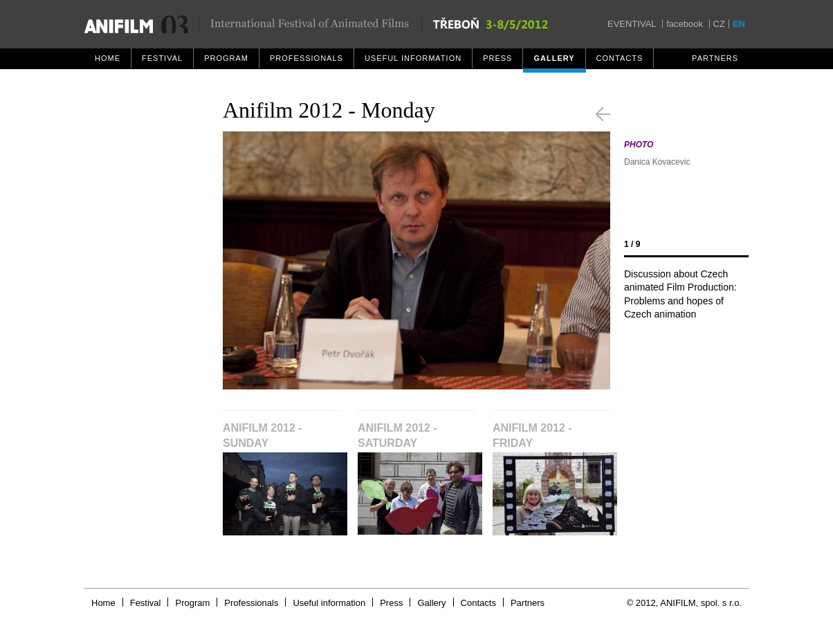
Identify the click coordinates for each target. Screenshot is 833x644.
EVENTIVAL (632, 24)
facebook (685, 24)
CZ (719, 24)
